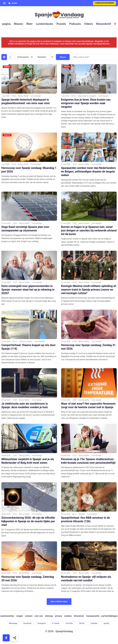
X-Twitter (56, 623)
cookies (68, 616)
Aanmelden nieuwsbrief (104, 3)
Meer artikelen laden (59, 602)
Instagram (41, 623)
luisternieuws (45, 24)
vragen (20, 616)
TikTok (82, 623)
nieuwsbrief (104, 24)
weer (30, 24)
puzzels (61, 24)
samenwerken (7, 616)
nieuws (18, 24)
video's (89, 24)
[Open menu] (4, 3)
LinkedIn (95, 623)
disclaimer (79, 616)
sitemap (49, 616)
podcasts (75, 24)
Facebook (26, 623)
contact (29, 616)
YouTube (69, 623)
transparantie (93, 616)
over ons (39, 616)
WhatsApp (11, 623)
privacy (59, 616)
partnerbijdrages (110, 616)
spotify (108, 623)
